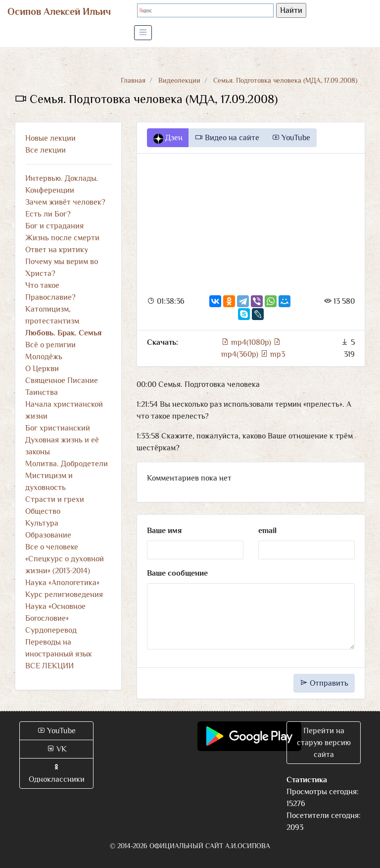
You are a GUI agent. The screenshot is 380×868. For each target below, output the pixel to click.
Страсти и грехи (55, 499)
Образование (48, 535)
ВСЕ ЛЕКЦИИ (49, 666)
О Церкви (42, 369)
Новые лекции (50, 138)
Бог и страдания (54, 226)
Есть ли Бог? (48, 214)
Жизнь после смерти (62, 238)
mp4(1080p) (247, 342)
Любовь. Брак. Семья (63, 333)
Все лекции (46, 150)
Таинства (42, 392)
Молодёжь (44, 357)
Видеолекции (179, 80)
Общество (43, 511)
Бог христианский (58, 428)
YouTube (291, 138)
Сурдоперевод (51, 630)
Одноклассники (57, 773)
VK (57, 749)
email (267, 531)
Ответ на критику (57, 250)
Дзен (168, 138)
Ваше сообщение (177, 573)
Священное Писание (62, 380)
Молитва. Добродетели (67, 464)
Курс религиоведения (64, 595)
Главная (133, 80)
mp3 (273, 354)
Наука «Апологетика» (62, 583)
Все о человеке (52, 547)
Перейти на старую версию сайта (324, 743)
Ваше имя (164, 531)
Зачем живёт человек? (65, 202)
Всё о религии (50, 345)
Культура (42, 523)
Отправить (324, 683)
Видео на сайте (227, 138)
